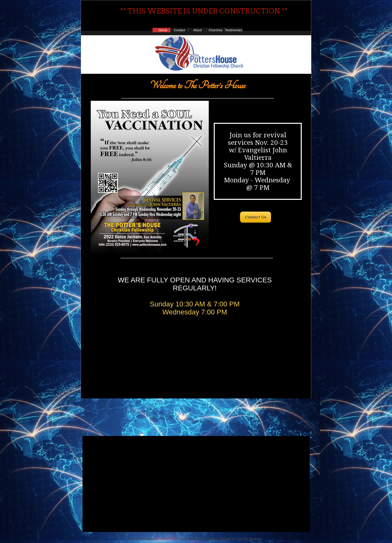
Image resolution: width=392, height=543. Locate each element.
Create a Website (219, 539)
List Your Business (249, 539)
